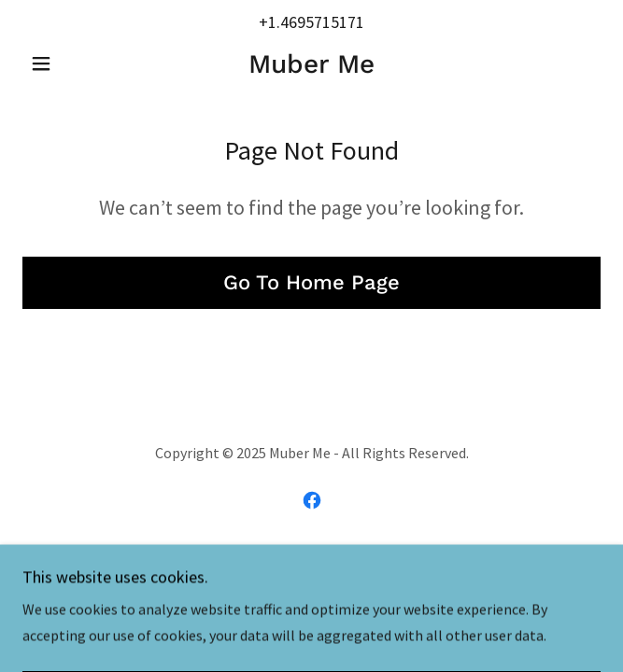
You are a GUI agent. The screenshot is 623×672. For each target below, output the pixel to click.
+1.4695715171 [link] (311, 22)
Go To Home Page (311, 282)
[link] (311, 64)
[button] (66, 63)
